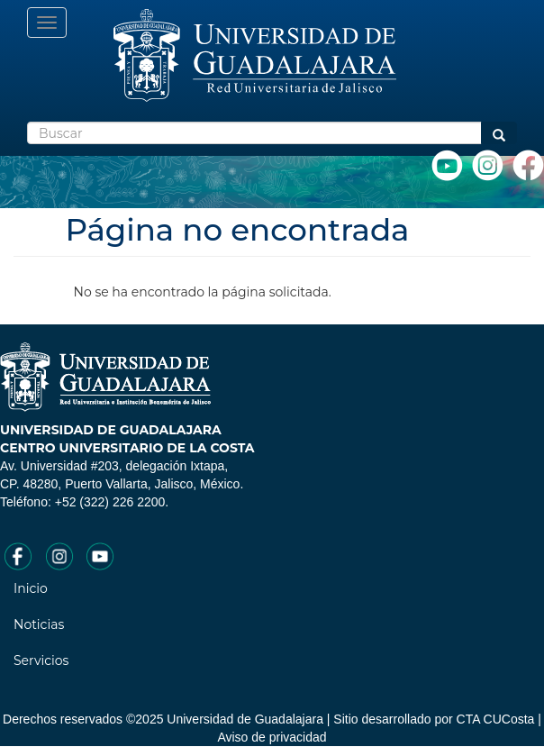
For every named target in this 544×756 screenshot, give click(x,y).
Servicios (41, 660)
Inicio (31, 588)
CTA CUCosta (496, 719)
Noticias (39, 624)
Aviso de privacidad (272, 737)
